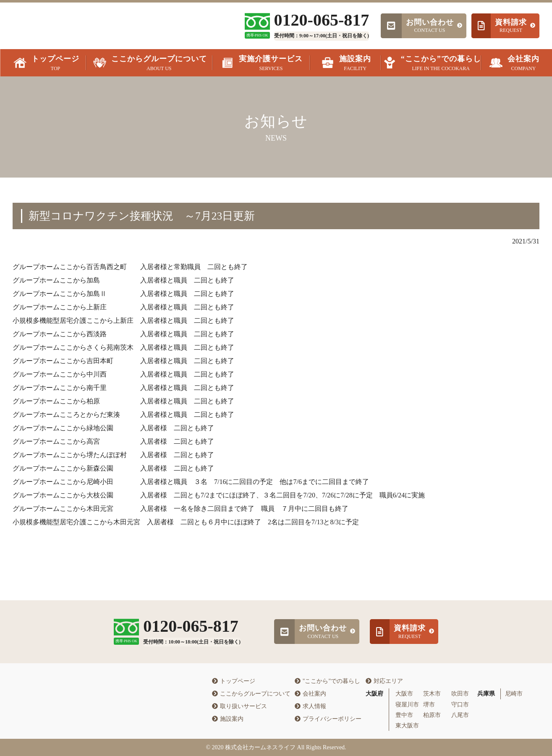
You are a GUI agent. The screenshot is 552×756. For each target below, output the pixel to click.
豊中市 (404, 715)
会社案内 (310, 694)
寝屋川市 (407, 705)
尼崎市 (514, 694)
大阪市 (404, 694)
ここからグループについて (251, 694)
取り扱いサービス (239, 706)
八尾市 (460, 715)
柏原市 (432, 715)
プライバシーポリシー (328, 719)
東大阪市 (407, 726)
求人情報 (310, 706)
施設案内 (228, 719)
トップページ (234, 681)
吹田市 (460, 694)
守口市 (460, 705)
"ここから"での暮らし (327, 681)
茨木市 (432, 694)
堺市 (429, 705)
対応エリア (384, 681)
